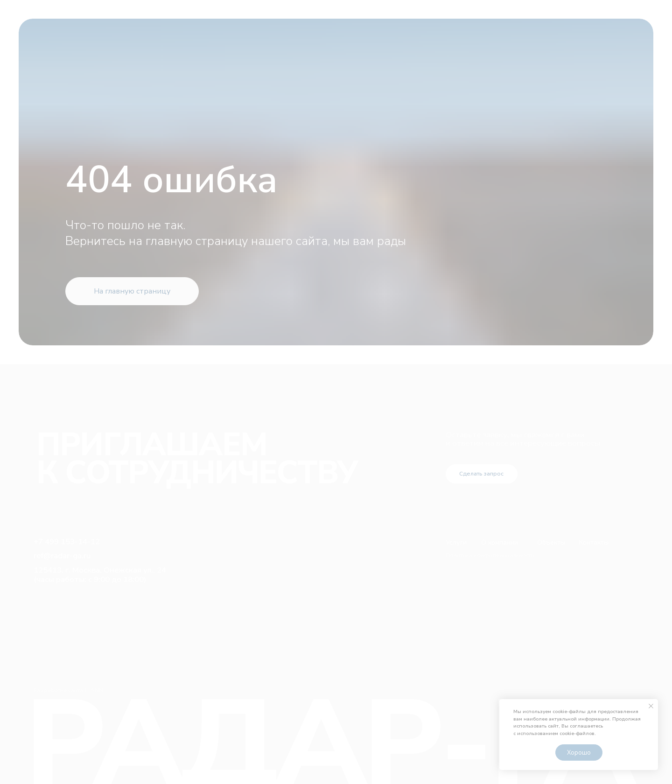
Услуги (456, 542)
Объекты (551, 542)
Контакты (594, 542)
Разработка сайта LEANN (68, 690)
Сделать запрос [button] (481, 474)
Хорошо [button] (579, 753)
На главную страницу (132, 291)
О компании (500, 542)
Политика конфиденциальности (490, 555)
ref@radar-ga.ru (62, 556)
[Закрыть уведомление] (651, 706)
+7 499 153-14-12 (67, 542)
